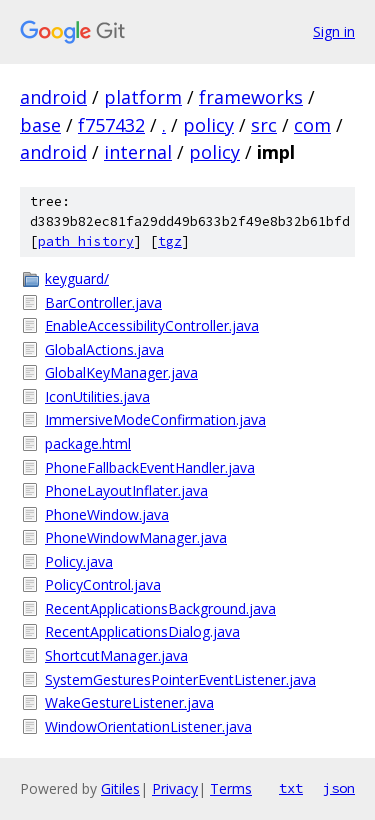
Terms (231, 788)
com (312, 125)
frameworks (251, 97)
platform (143, 97)
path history (86, 241)
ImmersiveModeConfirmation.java (155, 419)
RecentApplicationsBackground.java (160, 608)
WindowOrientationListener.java (148, 726)
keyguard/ (77, 278)
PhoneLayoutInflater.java (126, 490)
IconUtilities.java (97, 396)
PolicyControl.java (103, 584)
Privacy (175, 788)
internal (138, 152)
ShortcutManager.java (116, 655)
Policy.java (79, 561)
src (264, 125)
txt (291, 788)
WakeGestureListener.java (129, 702)
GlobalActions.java (104, 349)
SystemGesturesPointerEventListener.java (180, 679)
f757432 (111, 125)
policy (208, 125)
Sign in (334, 31)
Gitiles (120, 788)
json (339, 788)
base (40, 125)
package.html (88, 443)
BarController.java (103, 302)
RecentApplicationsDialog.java (142, 631)
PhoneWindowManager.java (136, 537)
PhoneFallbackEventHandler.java (150, 467)
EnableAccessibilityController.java (152, 325)
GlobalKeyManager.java (121, 372)
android (53, 97)
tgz (170, 241)
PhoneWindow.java (107, 514)
